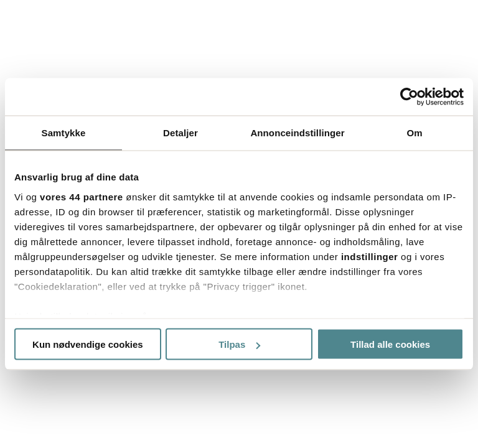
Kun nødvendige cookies (88, 344)
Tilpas (239, 344)
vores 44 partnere (82, 196)
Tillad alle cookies (390, 344)
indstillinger (370, 256)
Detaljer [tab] (180, 133)
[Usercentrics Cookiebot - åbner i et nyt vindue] (409, 97)
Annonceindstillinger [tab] (297, 133)
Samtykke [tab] (64, 133)
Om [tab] (414, 133)
